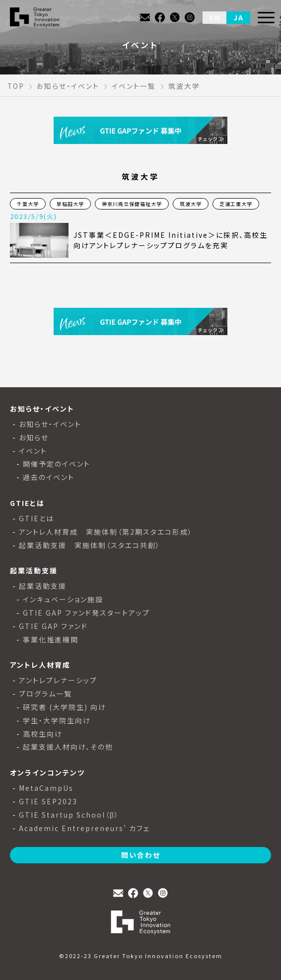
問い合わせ (141, 855)
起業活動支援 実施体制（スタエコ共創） (90, 545)
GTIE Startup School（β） (69, 815)
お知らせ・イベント (50, 424)
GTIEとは (36, 519)
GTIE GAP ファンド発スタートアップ (86, 613)
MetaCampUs (46, 788)
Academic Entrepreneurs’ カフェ (84, 828)
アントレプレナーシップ (58, 680)
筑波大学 (191, 204)
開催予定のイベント (57, 464)
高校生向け (43, 734)
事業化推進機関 (51, 640)
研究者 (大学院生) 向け (65, 707)
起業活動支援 (43, 586)
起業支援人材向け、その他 (68, 747)
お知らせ (34, 438)
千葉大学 (28, 204)
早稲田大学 (70, 204)
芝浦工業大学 (236, 204)
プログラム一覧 (45, 694)
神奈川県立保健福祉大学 (132, 204)
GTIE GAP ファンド (53, 626)
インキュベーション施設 (63, 599)
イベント (33, 451)
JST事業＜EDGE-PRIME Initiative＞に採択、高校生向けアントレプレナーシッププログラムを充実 (171, 240)
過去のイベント (49, 477)
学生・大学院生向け (57, 721)
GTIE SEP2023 (48, 802)
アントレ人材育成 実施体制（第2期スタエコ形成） (106, 532)
